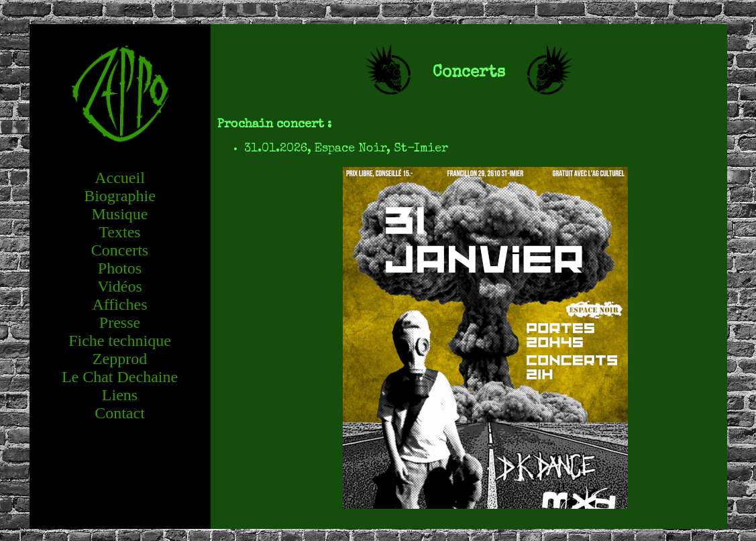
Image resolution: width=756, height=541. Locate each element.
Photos (120, 268)
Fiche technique (120, 341)
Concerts (120, 250)
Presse (120, 322)
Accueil (120, 178)
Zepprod (120, 359)
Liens (120, 395)
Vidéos (120, 286)
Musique (120, 214)
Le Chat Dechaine (120, 377)
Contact (120, 413)
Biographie (120, 196)
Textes (119, 232)
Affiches (119, 304)
